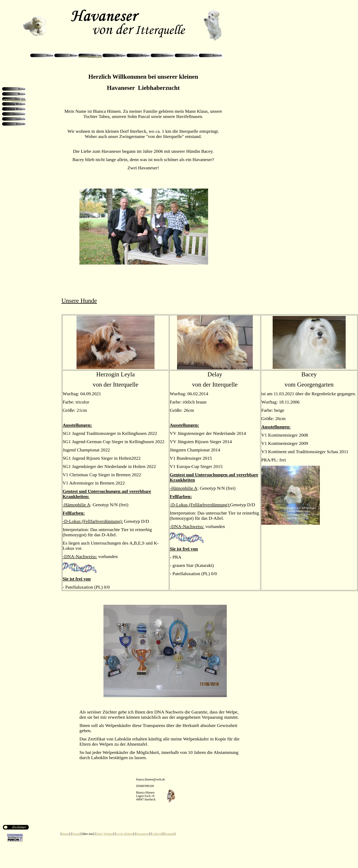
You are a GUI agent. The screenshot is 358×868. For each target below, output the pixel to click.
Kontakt (170, 834)
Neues (76, 834)
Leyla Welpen (125, 834)
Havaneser (142, 834)
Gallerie (157, 834)
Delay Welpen (104, 834)
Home (65, 834)
